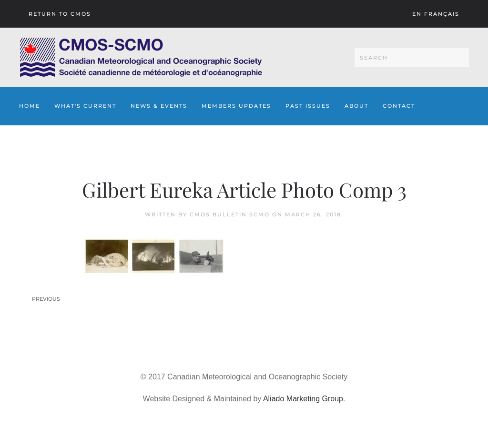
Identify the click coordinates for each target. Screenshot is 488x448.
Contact (399, 106)
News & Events (159, 106)
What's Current (85, 106)
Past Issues (308, 106)
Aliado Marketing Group (303, 399)
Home (30, 106)
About (356, 106)
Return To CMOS (60, 14)
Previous (46, 299)
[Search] (412, 58)
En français (436, 14)
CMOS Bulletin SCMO (230, 214)
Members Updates (236, 106)
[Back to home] (141, 57)
